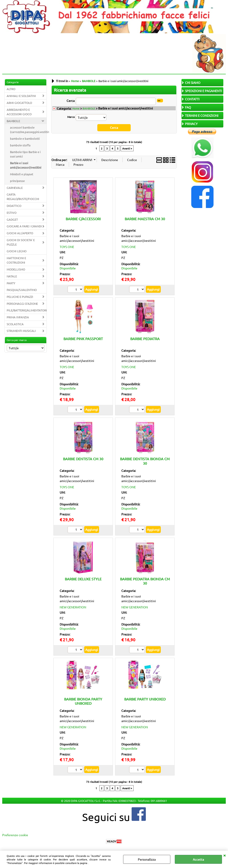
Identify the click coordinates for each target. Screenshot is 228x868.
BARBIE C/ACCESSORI (83, 218)
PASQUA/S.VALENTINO (22, 290)
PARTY (11, 283)
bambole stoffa (20, 145)
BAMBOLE (13, 121)
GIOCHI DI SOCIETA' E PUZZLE (21, 242)
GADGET (12, 219)
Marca (71, 117)
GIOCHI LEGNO (17, 251)
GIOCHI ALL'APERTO (20, 233)
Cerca (71, 101)
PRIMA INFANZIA (18, 317)
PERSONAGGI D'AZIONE (22, 304)
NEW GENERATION (73, 607)
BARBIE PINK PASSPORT (83, 339)
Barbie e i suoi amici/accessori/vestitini (26, 165)
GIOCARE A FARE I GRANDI (24, 226)
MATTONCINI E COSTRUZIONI (16, 260)
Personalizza (147, 859)
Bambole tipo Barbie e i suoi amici (25, 154)
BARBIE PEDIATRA (145, 339)
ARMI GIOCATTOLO (19, 103)
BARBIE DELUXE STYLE (83, 579)
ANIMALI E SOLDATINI (21, 96)
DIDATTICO (14, 206)
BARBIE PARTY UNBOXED (145, 699)
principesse (17, 181)
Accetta (198, 859)
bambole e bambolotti (25, 138)
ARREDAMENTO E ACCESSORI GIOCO (19, 112)
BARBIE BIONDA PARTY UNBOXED (83, 701)
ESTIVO (12, 213)
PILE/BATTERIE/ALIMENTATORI (27, 310)
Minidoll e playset (22, 174)
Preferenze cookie (15, 835)
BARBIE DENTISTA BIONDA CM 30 (145, 461)
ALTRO (11, 89)
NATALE (12, 276)
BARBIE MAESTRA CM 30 (145, 218)
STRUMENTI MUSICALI (21, 331)
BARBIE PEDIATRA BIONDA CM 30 (145, 581)
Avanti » (127, 148)
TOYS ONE (67, 247)
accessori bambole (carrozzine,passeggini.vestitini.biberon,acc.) (28, 130)
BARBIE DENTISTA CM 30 (83, 459)
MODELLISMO (16, 269)
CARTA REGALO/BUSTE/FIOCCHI (23, 197)
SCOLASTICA (15, 324)
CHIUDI (224, 855)
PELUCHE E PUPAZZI (20, 297)
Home (76, 108)
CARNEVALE (15, 188)
